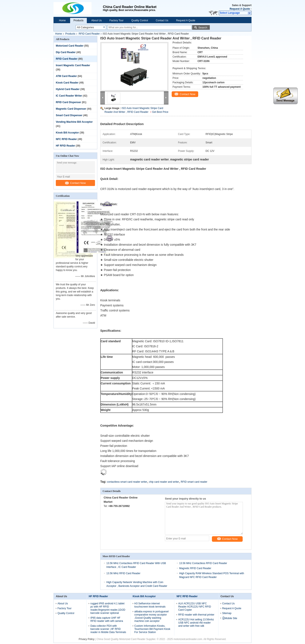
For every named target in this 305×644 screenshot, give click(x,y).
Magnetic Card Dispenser (71, 109)
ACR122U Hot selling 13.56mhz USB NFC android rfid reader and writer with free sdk (196, 623)
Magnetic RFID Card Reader (195, 568)
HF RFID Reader (65, 146)
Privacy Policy (87, 639)
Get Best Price (160, 112)
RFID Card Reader (89, 34)
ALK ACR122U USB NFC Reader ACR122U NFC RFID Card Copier (195, 607)
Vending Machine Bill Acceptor (74, 122)
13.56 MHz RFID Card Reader (123, 573)
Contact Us (162, 20)
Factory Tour (116, 20)
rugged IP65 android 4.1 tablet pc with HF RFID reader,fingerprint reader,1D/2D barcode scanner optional (108, 608)
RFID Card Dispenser (68, 102)
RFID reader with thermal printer (196, 615)
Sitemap (227, 613)
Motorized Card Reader (70, 46)
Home (62, 20)
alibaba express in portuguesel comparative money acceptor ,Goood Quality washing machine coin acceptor (152, 616)
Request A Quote (240, 9)
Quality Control (140, 20)
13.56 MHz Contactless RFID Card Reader (203, 563)
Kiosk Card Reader (67, 83)
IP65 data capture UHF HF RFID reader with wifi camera (107, 619)
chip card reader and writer (164, 482)
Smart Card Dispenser (69, 115)
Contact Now (75, 183)
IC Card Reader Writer (69, 96)
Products (78, 20)
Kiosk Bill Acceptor (67, 133)
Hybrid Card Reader (68, 89)
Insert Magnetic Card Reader (73, 65)
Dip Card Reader (66, 52)
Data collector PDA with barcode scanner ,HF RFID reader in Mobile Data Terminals (108, 629)
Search (203, 28)
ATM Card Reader (66, 76)
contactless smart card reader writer (127, 482)
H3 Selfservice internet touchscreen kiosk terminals (150, 605)
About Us (96, 20)
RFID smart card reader (194, 482)
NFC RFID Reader (66, 139)
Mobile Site (230, 618)
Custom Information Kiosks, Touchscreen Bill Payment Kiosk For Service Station (152, 629)
